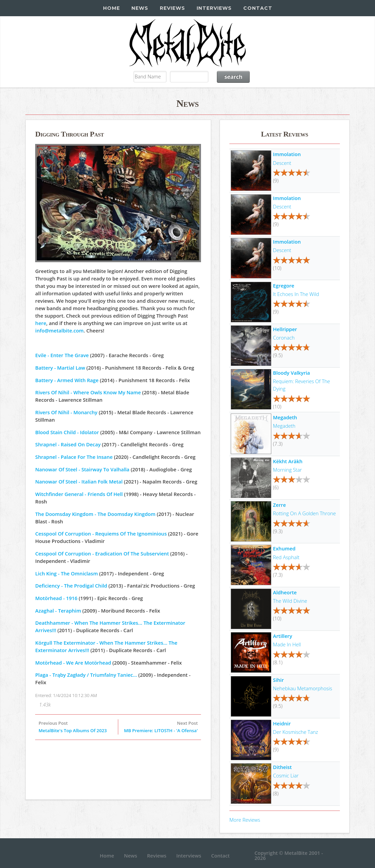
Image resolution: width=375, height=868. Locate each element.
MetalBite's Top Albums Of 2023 (73, 730)
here (41, 323)
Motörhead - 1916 (56, 598)
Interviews (214, 8)
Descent (282, 163)
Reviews (172, 8)
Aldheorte (285, 592)
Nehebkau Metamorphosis (303, 688)
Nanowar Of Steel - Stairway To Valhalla (82, 469)
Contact (258, 8)
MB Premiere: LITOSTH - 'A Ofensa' (161, 730)
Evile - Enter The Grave (62, 355)
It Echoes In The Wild (296, 294)
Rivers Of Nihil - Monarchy (66, 412)
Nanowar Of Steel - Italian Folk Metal (79, 481)
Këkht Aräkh (288, 461)
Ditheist (282, 767)
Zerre (279, 505)
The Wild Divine (290, 601)
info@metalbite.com (59, 330)
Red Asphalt (286, 557)
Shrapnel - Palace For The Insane (74, 457)
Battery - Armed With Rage (67, 380)
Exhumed (284, 548)
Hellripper (285, 329)
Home (111, 8)
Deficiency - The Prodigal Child (71, 586)
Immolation (287, 154)
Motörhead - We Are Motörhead (73, 663)
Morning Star (287, 470)
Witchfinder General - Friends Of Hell (79, 494)
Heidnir (282, 723)
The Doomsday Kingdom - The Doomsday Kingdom (95, 514)
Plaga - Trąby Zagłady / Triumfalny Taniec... (86, 675)
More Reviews (245, 820)
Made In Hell (287, 644)
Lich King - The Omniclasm (66, 573)
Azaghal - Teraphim (58, 611)
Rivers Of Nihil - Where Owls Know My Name (88, 392)
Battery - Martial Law (60, 368)
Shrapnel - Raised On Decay (68, 444)
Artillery (283, 636)
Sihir (278, 680)
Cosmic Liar (286, 775)
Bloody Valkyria (291, 373)
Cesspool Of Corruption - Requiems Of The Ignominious (101, 534)
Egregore (284, 286)
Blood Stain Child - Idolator (67, 432)
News (140, 8)
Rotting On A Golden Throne (304, 513)
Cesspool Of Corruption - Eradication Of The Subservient (102, 553)
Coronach (284, 338)
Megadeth (285, 417)
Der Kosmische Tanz (295, 732)
